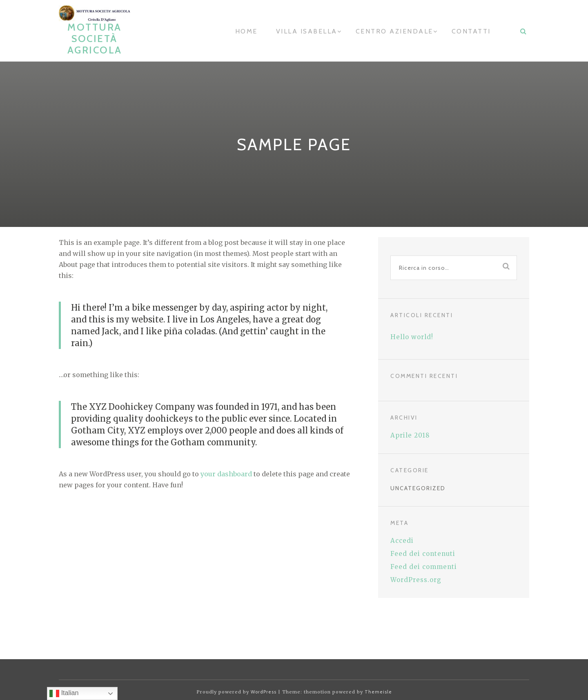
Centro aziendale (394, 31)
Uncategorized (418, 488)
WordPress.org (416, 580)
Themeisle (378, 692)
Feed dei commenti (424, 567)
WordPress (264, 692)
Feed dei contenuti (423, 554)
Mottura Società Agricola (95, 39)
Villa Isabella (307, 31)
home (246, 31)
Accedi (402, 541)
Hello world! (412, 337)
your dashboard (226, 474)
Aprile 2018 (410, 435)
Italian (64, 693)
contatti (471, 31)
